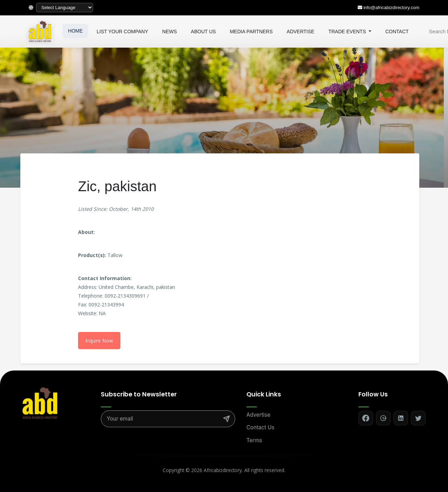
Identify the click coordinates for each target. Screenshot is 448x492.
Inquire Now (99, 341)
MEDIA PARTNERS (251, 32)
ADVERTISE (300, 32)
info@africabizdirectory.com (391, 8)
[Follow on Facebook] (366, 418)
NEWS (169, 32)
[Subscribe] (226, 419)
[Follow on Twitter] (418, 418)
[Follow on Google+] (383, 418)
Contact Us (260, 427)
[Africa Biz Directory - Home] (40, 402)
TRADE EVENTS (348, 32)
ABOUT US (203, 32)
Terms (254, 440)
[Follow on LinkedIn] (401, 418)
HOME (75, 31)
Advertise (258, 415)
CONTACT (397, 32)
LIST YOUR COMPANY (122, 32)
